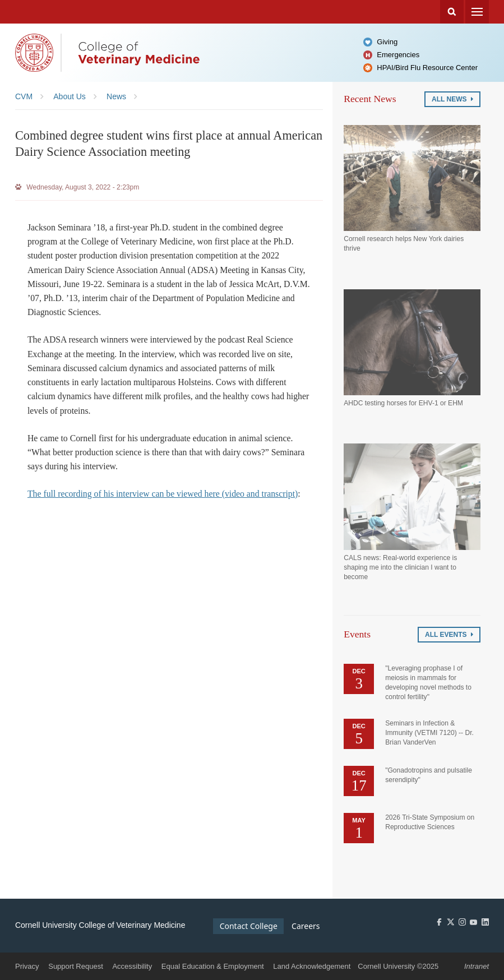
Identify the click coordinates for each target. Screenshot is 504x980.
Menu (477, 12)
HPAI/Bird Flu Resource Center (427, 68)
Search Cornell (452, 12)
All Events (449, 635)
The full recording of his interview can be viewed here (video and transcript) (163, 494)
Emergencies (398, 55)
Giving (387, 42)
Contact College (249, 926)
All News (452, 99)
